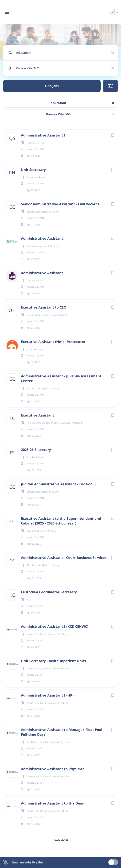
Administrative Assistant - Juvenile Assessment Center (61, 378)
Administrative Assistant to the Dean (53, 803)
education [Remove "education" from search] (58, 103)
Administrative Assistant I (43, 135)
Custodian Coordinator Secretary (49, 592)
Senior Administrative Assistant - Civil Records (60, 204)
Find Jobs (52, 86)
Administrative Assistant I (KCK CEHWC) (55, 626)
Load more (61, 840)
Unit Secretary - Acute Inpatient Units (53, 661)
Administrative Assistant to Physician (53, 769)
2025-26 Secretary (36, 450)
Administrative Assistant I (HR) (47, 695)
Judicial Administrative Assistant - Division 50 (59, 484)
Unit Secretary (33, 170)
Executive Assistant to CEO (44, 307)
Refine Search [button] (110, 86)
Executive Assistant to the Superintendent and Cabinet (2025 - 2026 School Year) (61, 521)
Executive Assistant (38, 415)
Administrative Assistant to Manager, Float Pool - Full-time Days (63, 732)
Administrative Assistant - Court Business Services (64, 558)
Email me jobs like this (27, 862)
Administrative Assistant (42, 238)
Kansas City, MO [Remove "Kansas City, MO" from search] (58, 114)
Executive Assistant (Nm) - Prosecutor (53, 342)
